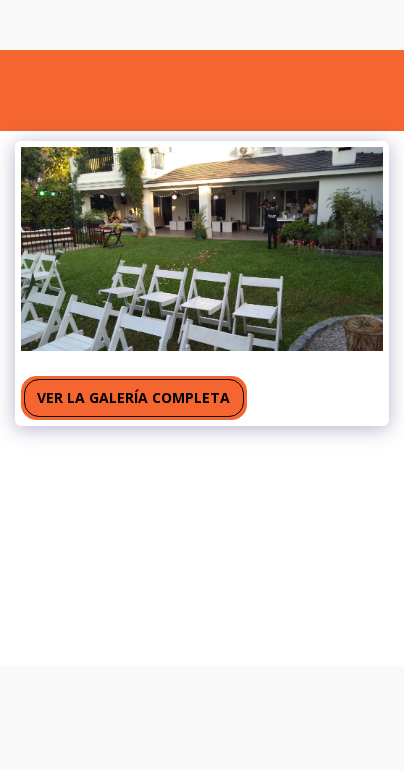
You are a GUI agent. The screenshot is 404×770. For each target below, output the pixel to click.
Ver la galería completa (133, 397)
